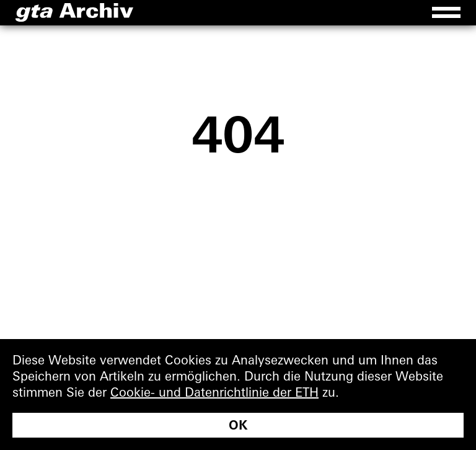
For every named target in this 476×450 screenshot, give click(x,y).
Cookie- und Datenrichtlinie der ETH (214, 392)
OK (238, 425)
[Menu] (446, 13)
